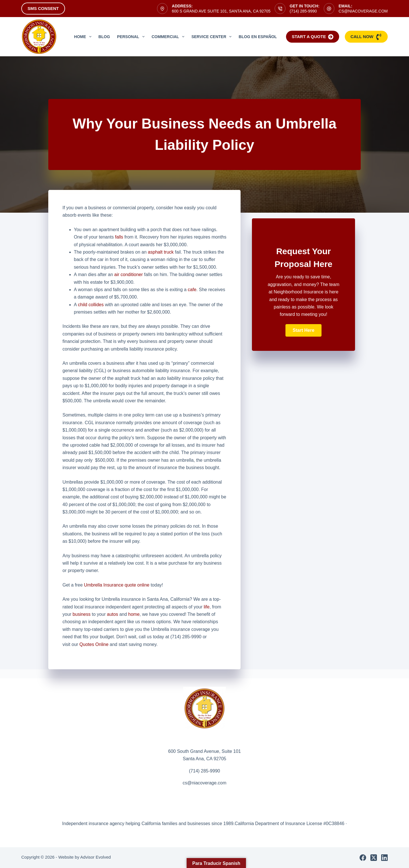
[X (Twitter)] (374, 858)
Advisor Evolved (96, 857)
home (134, 614)
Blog (104, 37)
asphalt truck (161, 252)
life (206, 607)
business (82, 614)
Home (84, 37)
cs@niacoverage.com (363, 11)
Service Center (213, 37)
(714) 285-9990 (303, 11)
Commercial (169, 37)
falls (119, 237)
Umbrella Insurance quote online (117, 585)
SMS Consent (43, 8)
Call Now (366, 37)
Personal (132, 37)
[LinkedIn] (384, 858)
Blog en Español (258, 37)
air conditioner (129, 275)
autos (113, 614)
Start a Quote (313, 37)
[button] (303, 330)
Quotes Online (94, 644)
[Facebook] (363, 858)
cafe (192, 290)
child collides (91, 305)
